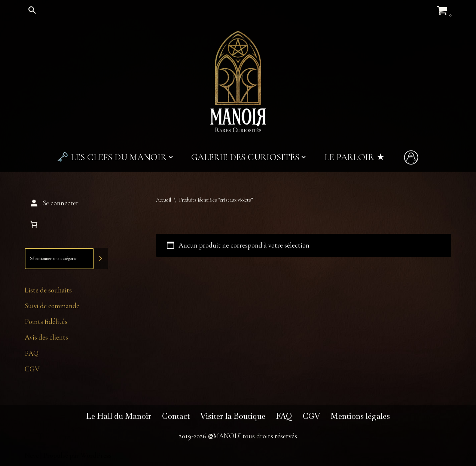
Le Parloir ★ (355, 157)
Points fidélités (46, 321)
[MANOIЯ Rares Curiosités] (238, 82)
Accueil (164, 200)
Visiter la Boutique (233, 416)
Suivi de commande (52, 306)
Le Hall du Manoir (119, 416)
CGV (32, 369)
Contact (176, 416)
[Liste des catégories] (59, 258)
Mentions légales (360, 416)
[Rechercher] (32, 10)
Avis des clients (46, 337)
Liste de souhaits (48, 290)
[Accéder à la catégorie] (101, 258)
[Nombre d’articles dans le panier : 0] (34, 224)
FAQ (32, 353)
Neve (32, 455)
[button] (171, 157)
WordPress (96, 455)
